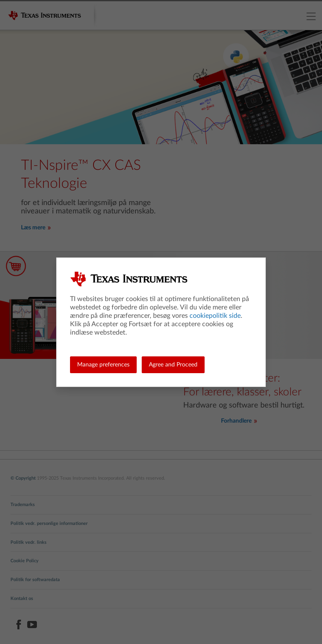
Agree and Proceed (173, 365)
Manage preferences (103, 365)
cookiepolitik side (215, 316)
